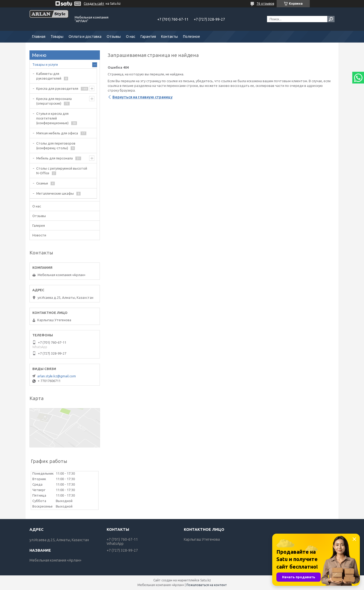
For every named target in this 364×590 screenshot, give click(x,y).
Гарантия (148, 37)
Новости (39, 235)
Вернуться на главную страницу (142, 97)
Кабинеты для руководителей (49, 76)
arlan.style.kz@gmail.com (57, 376)
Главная (39, 37)
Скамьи (42, 183)
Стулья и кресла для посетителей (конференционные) (52, 118)
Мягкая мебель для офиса (57, 133)
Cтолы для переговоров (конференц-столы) (56, 146)
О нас (131, 37)
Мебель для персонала (54, 158)
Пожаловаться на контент (207, 585)
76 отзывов (265, 4)
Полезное (192, 37)
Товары (57, 37)
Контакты (169, 37)
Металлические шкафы (55, 193)
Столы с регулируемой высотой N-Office (62, 171)
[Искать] (331, 19)
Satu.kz (206, 580)
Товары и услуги (45, 64)
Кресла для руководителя (57, 88)
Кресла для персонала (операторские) (54, 101)
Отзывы (114, 37)
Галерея (39, 225)
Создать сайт (94, 4)
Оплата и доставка (85, 37)
